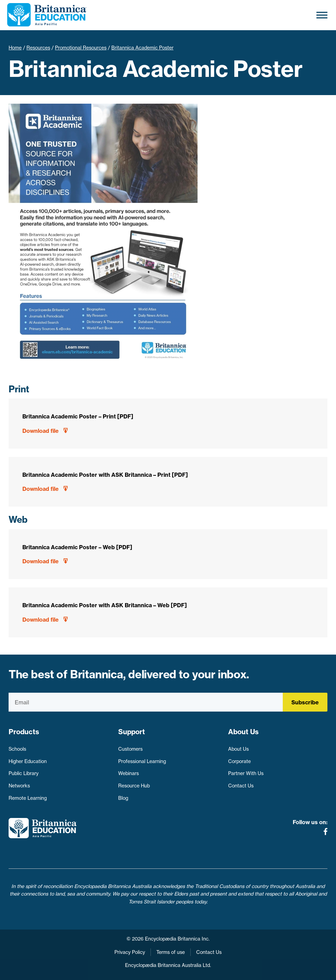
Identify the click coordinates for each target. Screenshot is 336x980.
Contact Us (241, 786)
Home (15, 48)
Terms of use (171, 952)
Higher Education (28, 761)
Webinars (128, 773)
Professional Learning (142, 761)
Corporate (239, 761)
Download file (41, 431)
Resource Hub (134, 786)
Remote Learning (28, 798)
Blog (123, 798)
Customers (130, 749)
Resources (38, 48)
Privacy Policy (130, 952)
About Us (238, 749)
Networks (19, 786)
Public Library (24, 773)
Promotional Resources (81, 48)
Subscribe (305, 702)
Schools (17, 749)
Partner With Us (246, 773)
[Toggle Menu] (322, 15)
